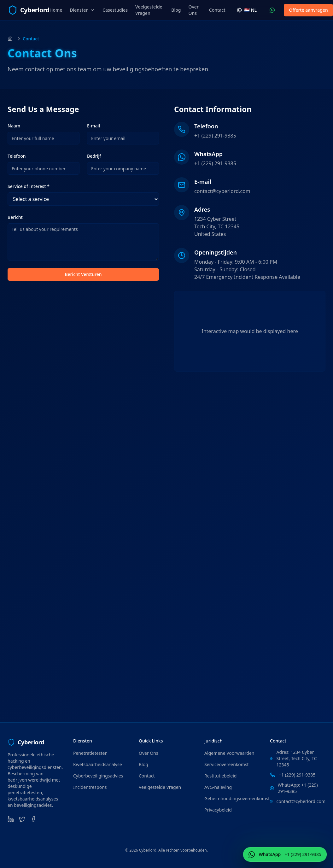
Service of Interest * (29, 186)
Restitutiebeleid (220, 776)
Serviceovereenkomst (227, 764)
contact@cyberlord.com (222, 191)
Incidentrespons (90, 787)
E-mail (93, 126)
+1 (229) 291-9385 (215, 136)
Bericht (15, 217)
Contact (217, 10)
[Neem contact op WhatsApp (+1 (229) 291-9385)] (272, 10)
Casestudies (115, 10)
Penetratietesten (90, 753)
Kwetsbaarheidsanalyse (98, 764)
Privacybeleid (218, 810)
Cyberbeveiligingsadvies (98, 776)
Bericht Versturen (83, 274)
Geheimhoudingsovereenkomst (237, 798)
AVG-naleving (218, 787)
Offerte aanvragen (308, 10)
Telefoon (17, 156)
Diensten (82, 10)
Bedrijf (94, 156)
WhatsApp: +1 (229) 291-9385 (298, 788)
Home (56, 10)
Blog (176, 10)
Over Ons (194, 10)
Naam (14, 126)
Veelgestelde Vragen (149, 10)
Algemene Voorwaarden (229, 753)
